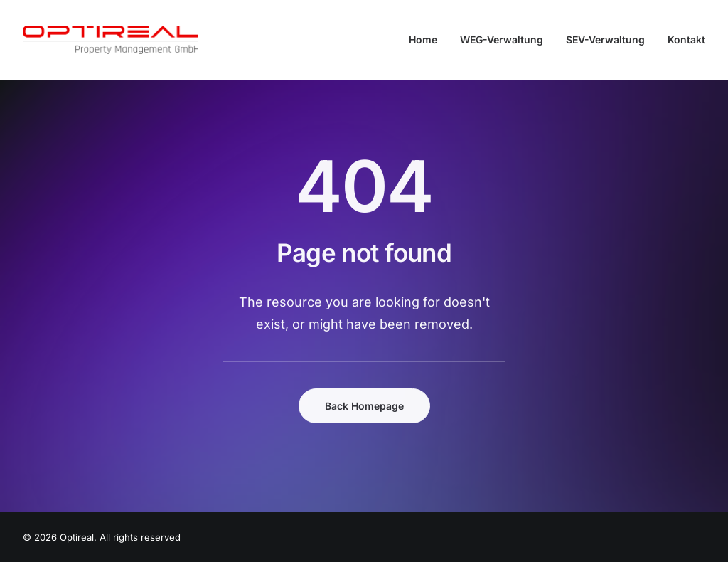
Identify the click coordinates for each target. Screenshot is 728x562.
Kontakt (686, 39)
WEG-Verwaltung (502, 39)
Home (423, 39)
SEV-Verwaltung (605, 39)
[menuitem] (428, 40)
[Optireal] (111, 40)
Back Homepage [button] (364, 406)
